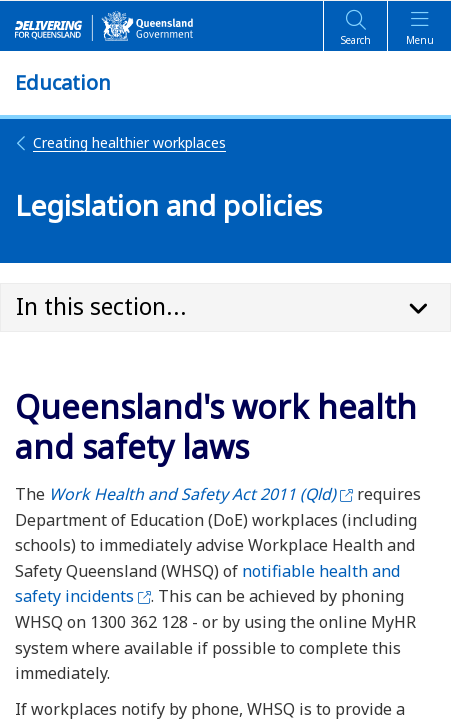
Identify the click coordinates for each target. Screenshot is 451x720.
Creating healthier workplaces (120, 142)
